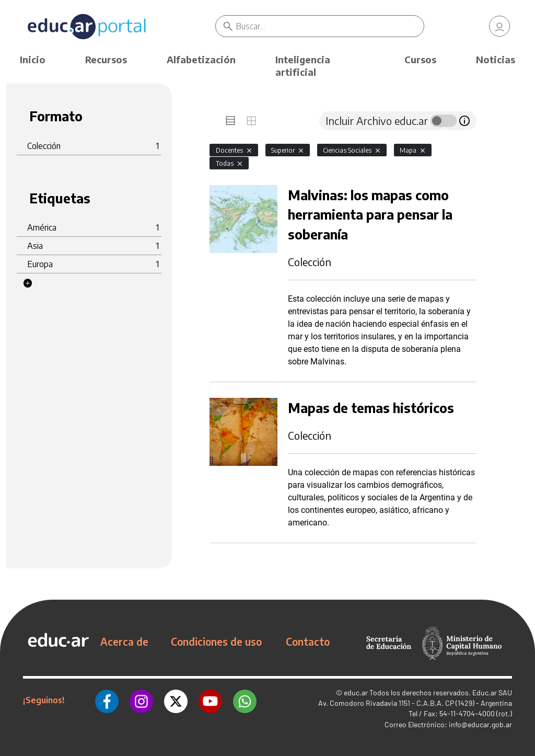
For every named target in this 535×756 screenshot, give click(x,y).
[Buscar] (330, 26)
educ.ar (356, 692)
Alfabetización (201, 59)
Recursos (106, 59)
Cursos (420, 59)
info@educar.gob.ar (480, 724)
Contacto (308, 642)
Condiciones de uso (216, 642)
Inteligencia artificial (303, 66)
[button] (28, 283)
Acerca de (124, 642)
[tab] (230, 121)
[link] (499, 26)
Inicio (33, 59)
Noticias (496, 59)
